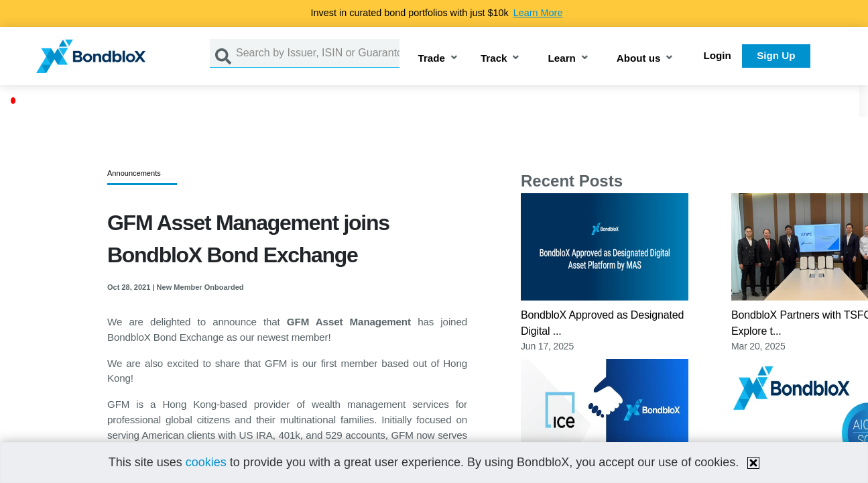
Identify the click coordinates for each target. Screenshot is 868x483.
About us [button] (639, 59)
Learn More (538, 13)
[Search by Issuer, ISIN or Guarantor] (318, 53)
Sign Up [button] (776, 55)
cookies (206, 462)
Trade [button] (431, 59)
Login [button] (718, 55)
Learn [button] (561, 59)
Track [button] (494, 59)
